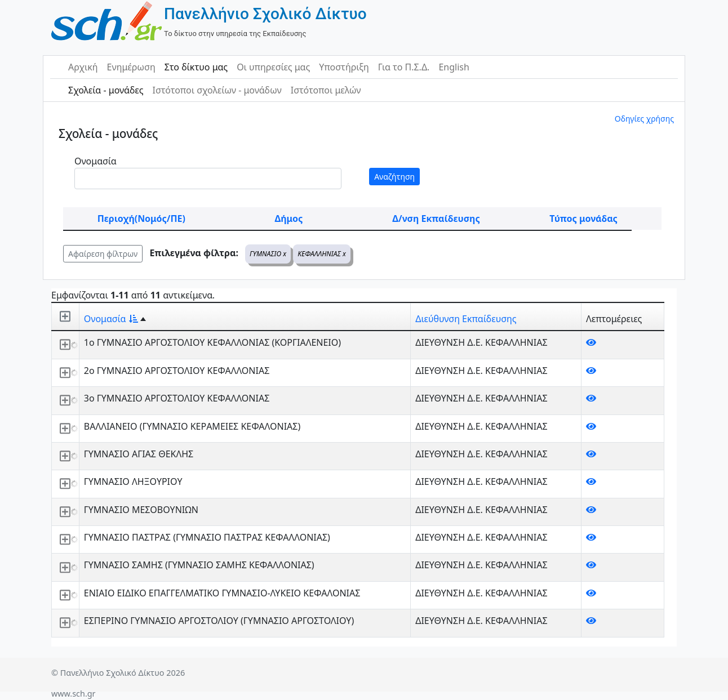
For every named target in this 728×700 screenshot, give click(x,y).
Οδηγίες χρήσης (644, 119)
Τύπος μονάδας (583, 219)
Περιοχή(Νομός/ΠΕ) (141, 219)
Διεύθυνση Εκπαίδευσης (466, 319)
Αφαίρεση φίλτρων (103, 254)
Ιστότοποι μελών (326, 90)
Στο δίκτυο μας (196, 67)
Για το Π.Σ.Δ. (404, 67)
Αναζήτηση (394, 177)
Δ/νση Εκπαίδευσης (436, 219)
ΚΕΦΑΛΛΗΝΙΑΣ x (322, 254)
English (454, 67)
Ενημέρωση (131, 67)
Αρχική (83, 67)
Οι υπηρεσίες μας (273, 67)
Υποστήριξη (344, 67)
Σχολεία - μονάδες (106, 90)
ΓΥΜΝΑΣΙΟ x (268, 254)
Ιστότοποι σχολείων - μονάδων (217, 90)
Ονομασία (96, 161)
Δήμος (288, 219)
